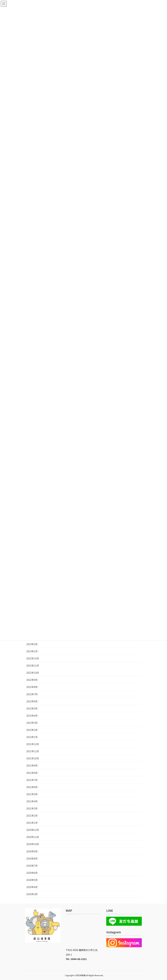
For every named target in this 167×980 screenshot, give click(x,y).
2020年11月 (33, 837)
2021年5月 (32, 794)
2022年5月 (32, 708)
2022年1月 (32, 737)
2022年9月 (32, 680)
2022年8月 (32, 687)
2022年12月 (33, 658)
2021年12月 (33, 744)
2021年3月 (32, 808)
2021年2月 (32, 816)
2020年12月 (33, 830)
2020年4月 (32, 887)
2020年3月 (32, 894)
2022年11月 (33, 665)
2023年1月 (32, 651)
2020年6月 (32, 873)
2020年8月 (32, 858)
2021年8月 (32, 773)
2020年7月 (32, 866)
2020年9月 (32, 851)
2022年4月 (32, 716)
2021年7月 (32, 780)
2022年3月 (32, 723)
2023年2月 (32, 644)
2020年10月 (33, 844)
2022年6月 (32, 701)
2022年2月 (32, 730)
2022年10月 (33, 673)
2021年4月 (32, 801)
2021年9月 (32, 765)
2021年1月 (32, 823)
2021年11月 (33, 751)
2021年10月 (33, 758)
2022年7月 (32, 694)
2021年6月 (32, 787)
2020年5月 (32, 880)
